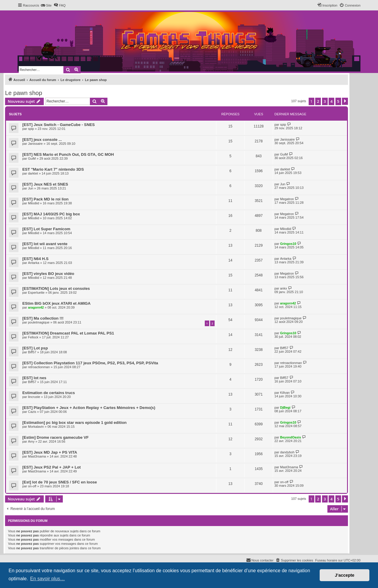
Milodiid (33, 203)
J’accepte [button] (345, 575)
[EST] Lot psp (35, 348)
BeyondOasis (290, 437)
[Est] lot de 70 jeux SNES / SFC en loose (60, 482)
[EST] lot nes (34, 378)
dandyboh (287, 452)
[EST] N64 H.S (35, 259)
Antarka (34, 263)
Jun (31, 188)
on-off (32, 486)
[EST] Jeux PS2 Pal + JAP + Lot (51, 467)
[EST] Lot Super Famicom (46, 229)
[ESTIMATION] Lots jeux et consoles (56, 288)
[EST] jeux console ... (42, 140)
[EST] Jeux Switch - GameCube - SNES (58, 125)
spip (31, 129)
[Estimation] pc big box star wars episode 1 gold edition (74, 423)
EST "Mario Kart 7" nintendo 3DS (53, 169)
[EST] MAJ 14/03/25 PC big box (51, 214)
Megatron (287, 199)
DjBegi (285, 407)
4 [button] (331, 101)
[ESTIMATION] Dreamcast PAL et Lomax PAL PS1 (68, 333)
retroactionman (39, 367)
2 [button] (318, 101)
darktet (33, 173)
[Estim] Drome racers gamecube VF (56, 437)
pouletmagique (39, 322)
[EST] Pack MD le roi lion (45, 199)
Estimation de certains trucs (49, 393)
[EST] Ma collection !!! (43, 318)
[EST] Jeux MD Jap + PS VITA (50, 452)
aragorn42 (36, 307)
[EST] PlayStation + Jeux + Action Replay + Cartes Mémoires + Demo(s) (89, 408)
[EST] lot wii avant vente (45, 244)
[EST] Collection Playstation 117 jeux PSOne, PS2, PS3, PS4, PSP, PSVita (90, 363)
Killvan (285, 393)
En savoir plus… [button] (47, 579)
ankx (283, 288)
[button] (345, 101)
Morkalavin (36, 427)
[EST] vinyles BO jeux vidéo (48, 274)
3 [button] (325, 101)
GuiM (32, 158)
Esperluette (36, 293)
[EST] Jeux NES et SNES (45, 184)
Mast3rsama (37, 456)
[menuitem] (46, 5)
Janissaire (35, 144)
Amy (31, 441)
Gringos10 (288, 244)
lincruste (34, 397)
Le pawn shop (24, 93)
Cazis (32, 412)
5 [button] (338, 101)
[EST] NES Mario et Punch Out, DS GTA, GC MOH (68, 154)
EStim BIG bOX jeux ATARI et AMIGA (56, 303)
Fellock (33, 337)
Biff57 (32, 352)
